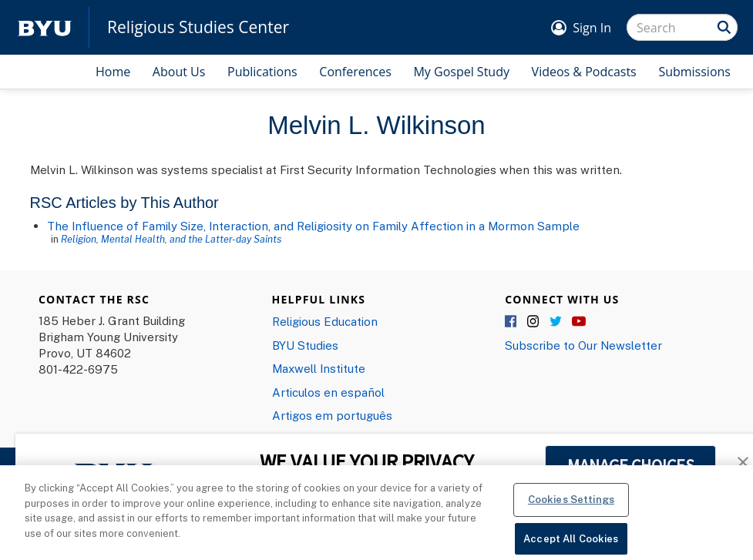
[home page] (45, 27)
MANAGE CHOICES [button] (631, 465)
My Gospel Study (461, 72)
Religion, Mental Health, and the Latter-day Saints (171, 239)
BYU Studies (305, 345)
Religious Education (325, 321)
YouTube (579, 322)
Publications (262, 72)
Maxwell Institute (319, 368)
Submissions (694, 72)
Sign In (592, 28)
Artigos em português (332, 415)
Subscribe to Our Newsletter (583, 345)
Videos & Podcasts (584, 72)
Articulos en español (328, 392)
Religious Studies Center (198, 27)
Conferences (355, 72)
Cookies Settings (571, 509)
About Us (179, 72)
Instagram (534, 322)
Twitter (556, 322)
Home (113, 72)
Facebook (512, 322)
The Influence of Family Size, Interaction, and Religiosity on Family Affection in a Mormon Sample (313, 226)
